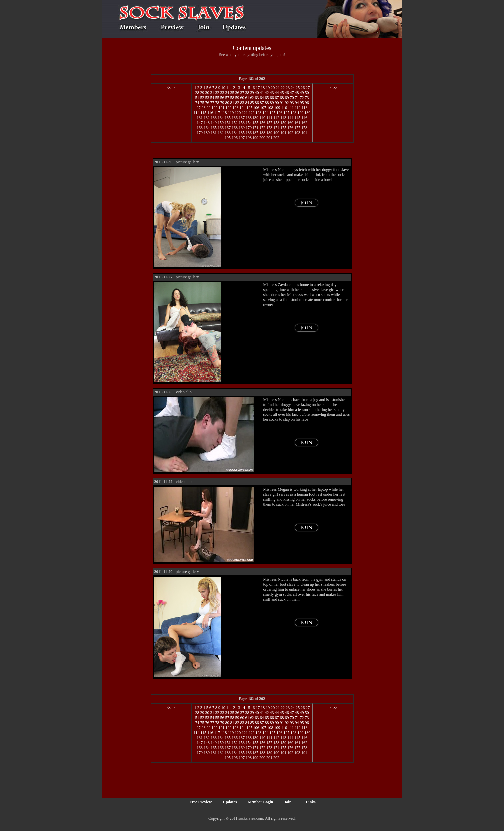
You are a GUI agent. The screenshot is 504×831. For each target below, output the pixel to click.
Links (311, 802)
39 (252, 93)
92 (287, 103)
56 (222, 98)
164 (207, 128)
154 (249, 123)
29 (202, 93)
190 (276, 133)
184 (235, 133)
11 (228, 88)
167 (228, 128)
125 (272, 113)
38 (247, 93)
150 (221, 123)
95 (302, 103)
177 (297, 128)
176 (290, 128)
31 (212, 93)
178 (304, 128)
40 (257, 93)
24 (293, 88)
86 (257, 103)
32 (217, 93)
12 (233, 88)
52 (202, 98)
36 (237, 93)
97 (199, 108)
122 (252, 113)
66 (272, 98)
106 (256, 108)
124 (265, 113)
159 (283, 123)
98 (204, 108)
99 (209, 108)
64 (262, 98)
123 (258, 113)
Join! (288, 802)
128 (293, 113)
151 (228, 123)
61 (247, 98)
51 (197, 98)
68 (282, 98)
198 (249, 138)
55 (217, 98)
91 (282, 103)
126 (279, 113)
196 (235, 138)
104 (243, 108)
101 (222, 108)
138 (249, 118)
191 (283, 133)
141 (269, 118)
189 (269, 133)
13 (238, 88)
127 (286, 113)
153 (242, 123)
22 (283, 88)
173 (269, 128)
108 (270, 108)
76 (207, 103)
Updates (230, 802)
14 (243, 88)
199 (255, 138)
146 (304, 118)
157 (269, 123)
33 (222, 93)
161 (297, 123)
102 (229, 108)
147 (200, 123)
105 (250, 108)
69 (287, 98)
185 (242, 133)
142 (276, 118)
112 (298, 108)
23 (288, 88)
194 (304, 133)
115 (203, 113)
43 (272, 93)
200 (262, 138)
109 (277, 108)
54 (212, 98)
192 (290, 133)
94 (297, 103)
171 (255, 128)
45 (282, 93)
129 (300, 113)
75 (202, 103)
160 (290, 123)
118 (224, 113)
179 (200, 133)
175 (283, 128)
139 (255, 118)
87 (262, 103)
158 (276, 123)
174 (276, 128)
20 (273, 88)
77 (212, 103)
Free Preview (200, 802)
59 (237, 98)
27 (308, 88)
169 (242, 128)
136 (235, 118)
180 (207, 133)
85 (252, 103)
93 (292, 103)
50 (307, 93)
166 (221, 128)
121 (245, 113)
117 (217, 113)
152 (235, 123)
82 (237, 103)
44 (277, 93)
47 (292, 93)
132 (207, 118)
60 (242, 98)
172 (262, 128)
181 (214, 133)
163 (200, 128)
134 (221, 118)
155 (255, 123)
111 (291, 108)
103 (236, 108)
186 (249, 133)
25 (298, 88)
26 (303, 88)
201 (269, 138)
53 (207, 98)
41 (262, 93)
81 (232, 103)
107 (263, 108)
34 (227, 93)
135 (228, 118)
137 (242, 118)
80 (227, 103)
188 (262, 133)
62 (252, 98)
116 (210, 113)
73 (307, 98)
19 (268, 88)
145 (297, 118)
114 (197, 113)
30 (207, 93)
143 (283, 118)
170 (249, 128)
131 (200, 118)
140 (262, 118)
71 (297, 98)
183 (228, 133)
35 (232, 93)
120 (238, 113)
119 (231, 113)
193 (297, 133)
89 (272, 103)
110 (284, 108)
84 (247, 103)
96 (307, 103)
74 (197, 103)
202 (276, 138)
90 (277, 103)
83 (242, 103)
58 (232, 98)
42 (267, 93)
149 (214, 123)
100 (215, 108)
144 (290, 118)
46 (287, 93)
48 (297, 93)
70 (292, 98)
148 (207, 123)
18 (263, 88)
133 (214, 118)
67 (277, 98)
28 (197, 93)
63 (257, 98)
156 (262, 123)
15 (248, 88)
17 (258, 88)
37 (242, 93)
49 (302, 93)
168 (235, 128)
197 (242, 138)
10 (223, 88)
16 (253, 88)
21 (278, 88)
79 (222, 103)
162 (304, 123)
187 (255, 133)
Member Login (261, 802)
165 (214, 128)
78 (217, 103)
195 (228, 138)
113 (305, 108)
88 (267, 103)
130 (307, 113)
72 (302, 98)
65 (267, 98)
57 (227, 98)
